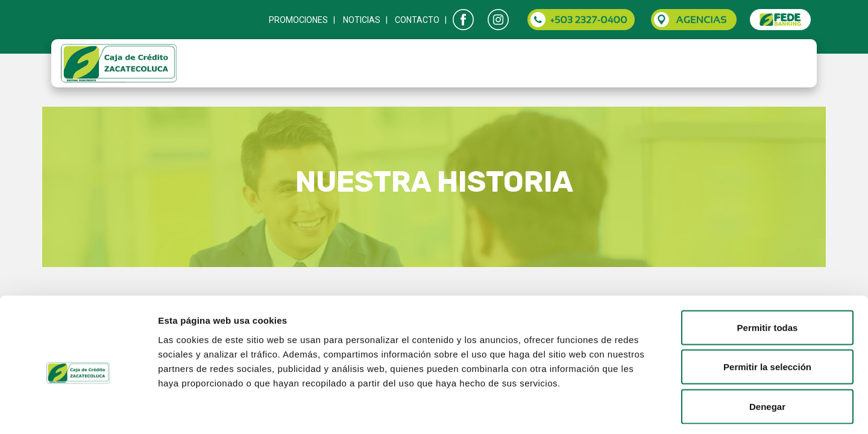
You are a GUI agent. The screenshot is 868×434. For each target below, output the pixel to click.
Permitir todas (768, 276)
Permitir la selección (767, 316)
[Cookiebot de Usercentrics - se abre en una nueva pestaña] (78, 410)
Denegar (767, 355)
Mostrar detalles (653, 410)
